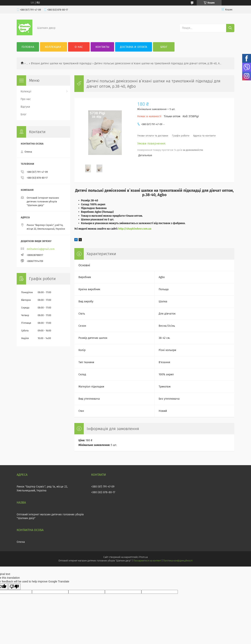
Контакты (102, 47)
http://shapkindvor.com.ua (135, 229)
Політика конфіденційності (178, 561)
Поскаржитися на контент (147, 561)
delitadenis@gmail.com (41, 249)
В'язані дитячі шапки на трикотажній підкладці (61, 63)
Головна (28, 47)
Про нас (26, 99)
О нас (79, 47)
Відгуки (25, 107)
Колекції (26, 91)
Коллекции (53, 47)
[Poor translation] (14, 587)
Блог (164, 47)
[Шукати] (230, 28)
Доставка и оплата (134, 47)
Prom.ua (143, 557)
